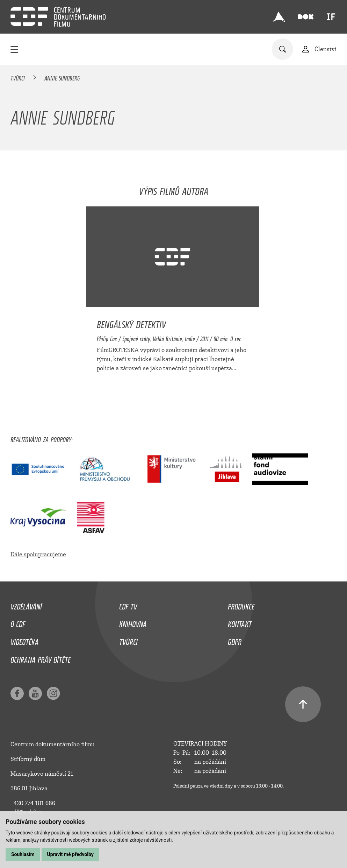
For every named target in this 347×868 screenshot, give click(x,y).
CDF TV (128, 605)
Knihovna (133, 622)
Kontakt (240, 622)
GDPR (235, 640)
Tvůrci (18, 77)
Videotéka (25, 640)
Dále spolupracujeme (38, 554)
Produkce (241, 605)
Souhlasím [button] (23, 854)
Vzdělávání (26, 605)
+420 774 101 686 (33, 803)
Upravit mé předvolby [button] (70, 854)
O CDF (18, 622)
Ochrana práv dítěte (41, 658)
